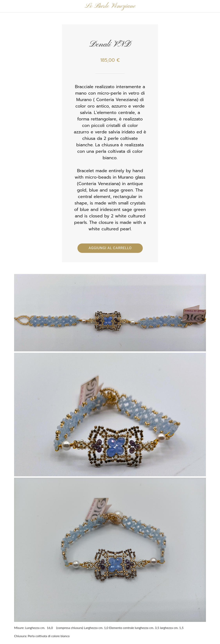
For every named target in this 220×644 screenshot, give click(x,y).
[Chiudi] (6, 6)
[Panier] (210, 6)
